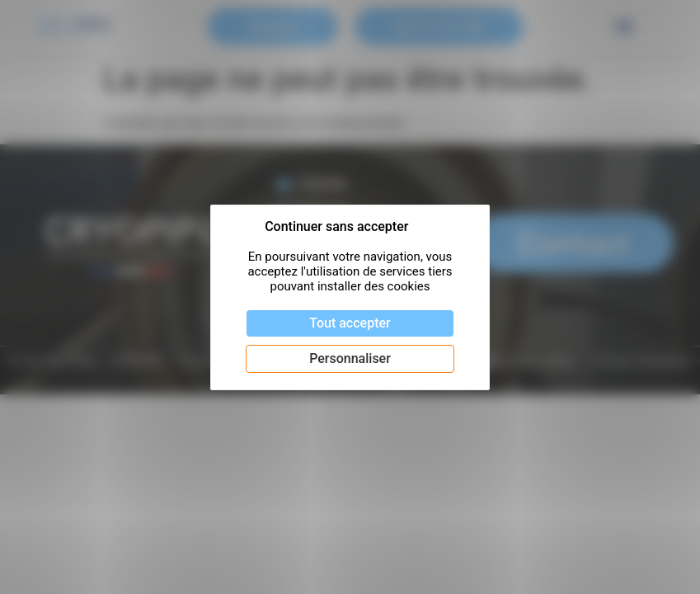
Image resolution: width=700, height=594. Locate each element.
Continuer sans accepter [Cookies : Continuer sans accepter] (336, 226)
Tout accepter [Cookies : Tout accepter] (350, 323)
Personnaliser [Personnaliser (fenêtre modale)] (350, 358)
